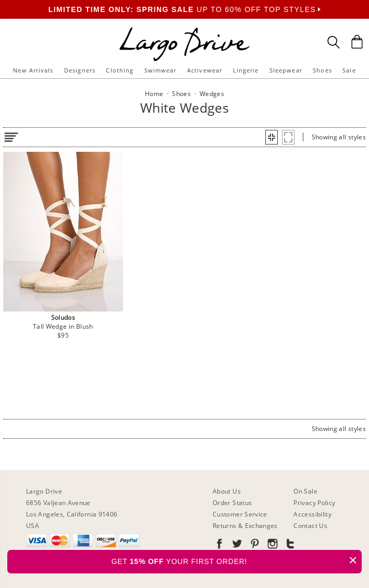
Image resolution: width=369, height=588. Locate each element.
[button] (272, 137)
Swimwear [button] (161, 70)
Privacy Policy (314, 503)
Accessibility (312, 514)
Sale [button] (349, 70)
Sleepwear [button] (286, 70)
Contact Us (310, 526)
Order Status (232, 503)
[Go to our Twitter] (236, 545)
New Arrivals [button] (33, 70)
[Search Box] (334, 42)
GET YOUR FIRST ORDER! (237, 560)
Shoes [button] (322, 70)
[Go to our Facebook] (219, 545)
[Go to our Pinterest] (254, 545)
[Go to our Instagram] (272, 545)
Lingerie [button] (246, 70)
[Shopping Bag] (357, 42)
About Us (227, 491)
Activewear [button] (205, 70)
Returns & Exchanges (245, 526)
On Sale (305, 491)
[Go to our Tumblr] (289, 545)
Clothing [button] (120, 70)
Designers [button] (80, 70)
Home (154, 94)
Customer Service (240, 514)
